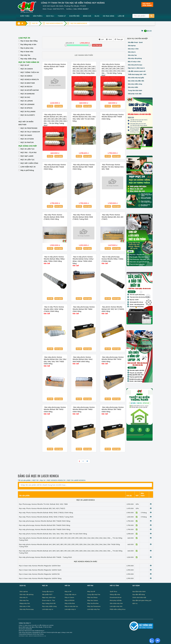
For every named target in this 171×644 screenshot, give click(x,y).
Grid (109, 39)
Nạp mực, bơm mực (49, 597)
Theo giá (119, 39)
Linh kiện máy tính (116, 606)
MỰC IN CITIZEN (27, 139)
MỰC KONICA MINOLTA (30, 79)
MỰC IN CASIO (26, 135)
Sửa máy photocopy (135, 65)
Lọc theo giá (97, 45)
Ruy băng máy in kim (28, 44)
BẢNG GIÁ (87, 16)
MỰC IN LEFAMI (27, 101)
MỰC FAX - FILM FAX (28, 152)
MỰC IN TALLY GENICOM (30, 132)
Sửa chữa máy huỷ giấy (136, 78)
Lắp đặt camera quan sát (137, 71)
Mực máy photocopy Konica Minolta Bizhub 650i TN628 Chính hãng (113, 117)
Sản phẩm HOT (47, 594)
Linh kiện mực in (48, 609)
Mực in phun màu (27, 48)
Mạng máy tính (25, 603)
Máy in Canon (69, 597)
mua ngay (59, 106)
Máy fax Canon (93, 600)
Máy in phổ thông (27, 170)
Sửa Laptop (24, 591)
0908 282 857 (28, 631)
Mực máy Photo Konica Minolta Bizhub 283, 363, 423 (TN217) (112, 217)
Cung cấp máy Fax (94, 594)
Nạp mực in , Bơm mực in (136, 68)
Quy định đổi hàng (139, 594)
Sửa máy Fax (24, 600)
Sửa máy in (132, 52)
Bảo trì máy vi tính (134, 62)
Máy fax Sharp (92, 597)
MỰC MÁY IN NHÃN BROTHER (26, 123)
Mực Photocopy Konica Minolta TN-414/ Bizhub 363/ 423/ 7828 (113, 167)
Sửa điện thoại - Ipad (135, 42)
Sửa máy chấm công (135, 84)
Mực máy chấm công (28, 59)
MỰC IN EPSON (26, 108)
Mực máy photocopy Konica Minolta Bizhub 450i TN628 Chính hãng (84, 167)
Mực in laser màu (27, 52)
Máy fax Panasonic (94, 606)
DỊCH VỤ (50, 16)
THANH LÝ (62, 16)
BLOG (97, 16)
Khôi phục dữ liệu (116, 600)
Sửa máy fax (132, 55)
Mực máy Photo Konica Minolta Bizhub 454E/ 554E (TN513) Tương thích (83, 217)
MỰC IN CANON (27, 69)
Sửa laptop (132, 46)
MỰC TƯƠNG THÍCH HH (30, 72)
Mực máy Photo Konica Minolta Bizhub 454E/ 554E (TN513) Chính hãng (54, 217)
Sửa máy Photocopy (27, 609)
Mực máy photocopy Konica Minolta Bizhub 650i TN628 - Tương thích (55, 66)
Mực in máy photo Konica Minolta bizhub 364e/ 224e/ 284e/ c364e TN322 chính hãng (83, 261)
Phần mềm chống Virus (118, 609)
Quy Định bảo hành (139, 591)
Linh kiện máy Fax (94, 609)
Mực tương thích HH (49, 603)
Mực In (43, 480)
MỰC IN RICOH (26, 87)
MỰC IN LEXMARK (27, 104)
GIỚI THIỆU (25, 16)
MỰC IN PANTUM (27, 142)
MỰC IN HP (25, 65)
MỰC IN (35, 480)
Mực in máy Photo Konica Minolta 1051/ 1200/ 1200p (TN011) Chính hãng (54, 310)
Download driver (116, 597)
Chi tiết (50, 106)
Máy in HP (68, 591)
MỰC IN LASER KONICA (79, 23)
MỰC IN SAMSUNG (27, 94)
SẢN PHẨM (38, 16)
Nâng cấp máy (115, 594)
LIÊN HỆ (121, 16)
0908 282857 (83, 9)
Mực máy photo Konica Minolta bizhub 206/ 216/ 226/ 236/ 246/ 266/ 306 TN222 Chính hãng (55, 361)
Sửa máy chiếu (133, 87)
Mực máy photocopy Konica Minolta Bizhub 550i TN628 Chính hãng (55, 167)
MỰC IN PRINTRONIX (29, 128)
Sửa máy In (24, 597)
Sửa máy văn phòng (135, 58)
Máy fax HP (91, 591)
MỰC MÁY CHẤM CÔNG (29, 163)
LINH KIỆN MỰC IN (28, 167)
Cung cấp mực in (48, 591)
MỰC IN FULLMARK (28, 112)
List (101, 39)
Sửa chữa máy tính (116, 603)
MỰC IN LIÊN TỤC (27, 149)
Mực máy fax (25, 55)
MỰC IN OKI (25, 97)
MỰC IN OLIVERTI (28, 115)
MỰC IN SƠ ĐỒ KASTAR (30, 90)
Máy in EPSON (70, 600)
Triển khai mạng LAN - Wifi (137, 74)
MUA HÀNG (109, 16)
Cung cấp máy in (70, 594)
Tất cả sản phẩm (24, 480)
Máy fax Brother (93, 603)
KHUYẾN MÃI (74, 16)
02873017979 (58, 9)
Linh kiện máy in (70, 609)
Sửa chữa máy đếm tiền (136, 81)
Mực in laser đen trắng (29, 41)
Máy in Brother (70, 603)
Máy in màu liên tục (71, 606)
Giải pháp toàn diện (135, 94)
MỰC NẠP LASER (27, 156)
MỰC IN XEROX (26, 76)
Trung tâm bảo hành (135, 90)
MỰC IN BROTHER (28, 83)
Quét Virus (113, 591)
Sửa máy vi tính (133, 49)
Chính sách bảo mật (139, 597)
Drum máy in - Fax (49, 600)
